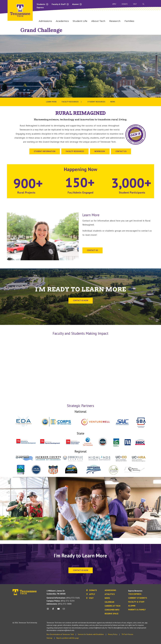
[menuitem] (72, 102)
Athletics (110, 594)
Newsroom (100, 151)
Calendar (109, 602)
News (107, 598)
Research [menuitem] (115, 21)
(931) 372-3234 (60, 601)
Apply (114, 4)
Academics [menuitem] (62, 21)
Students (43, 4)
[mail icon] (64, 610)
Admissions (110, 590)
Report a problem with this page (68, 638)
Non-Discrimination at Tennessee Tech (60, 634)
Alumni (77, 4)
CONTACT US (121, 151)
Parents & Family (137, 610)
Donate (125, 4)
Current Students (138, 598)
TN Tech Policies (127, 634)
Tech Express (135, 594)
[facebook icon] (53, 610)
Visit (135, 4)
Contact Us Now (81, 570)
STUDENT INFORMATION (45, 151)
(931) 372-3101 (63, 598)
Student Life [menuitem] (80, 21)
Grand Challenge (41, 30)
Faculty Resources (75, 151)
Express (40, 7)
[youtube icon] (58, 610)
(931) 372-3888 (59, 604)
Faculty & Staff (60, 4)
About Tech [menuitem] (98, 21)
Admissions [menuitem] (45, 21)
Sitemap (49, 638)
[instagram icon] (48, 610)
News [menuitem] (113, 102)
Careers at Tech (112, 606)
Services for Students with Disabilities (91, 634)
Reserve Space (112, 614)
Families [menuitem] (129, 21)
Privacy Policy (113, 634)
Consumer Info (112, 610)
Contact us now (81, 300)
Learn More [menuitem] (51, 102)
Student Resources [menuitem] (96, 102)
